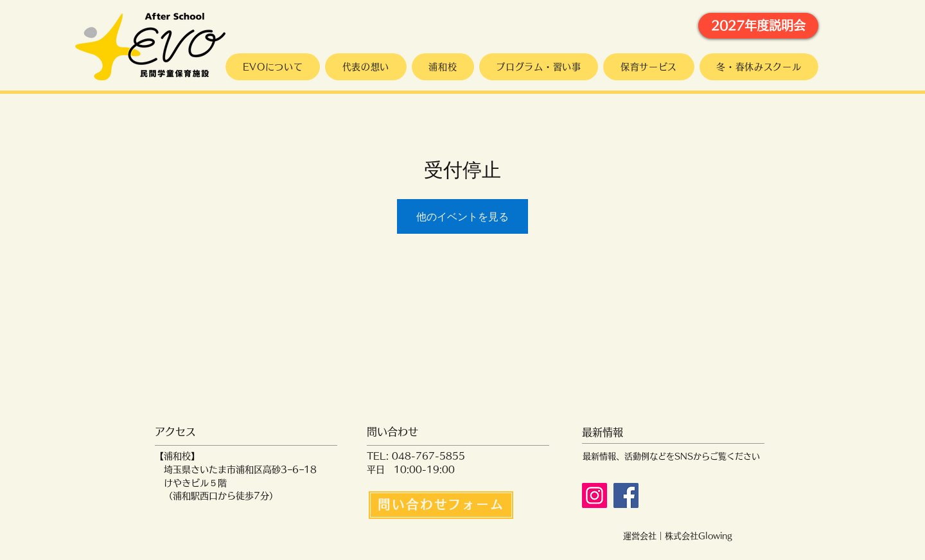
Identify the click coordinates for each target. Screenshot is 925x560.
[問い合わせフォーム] (441, 505)
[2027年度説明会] (758, 26)
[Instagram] (595, 495)
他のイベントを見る (463, 216)
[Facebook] (626, 495)
